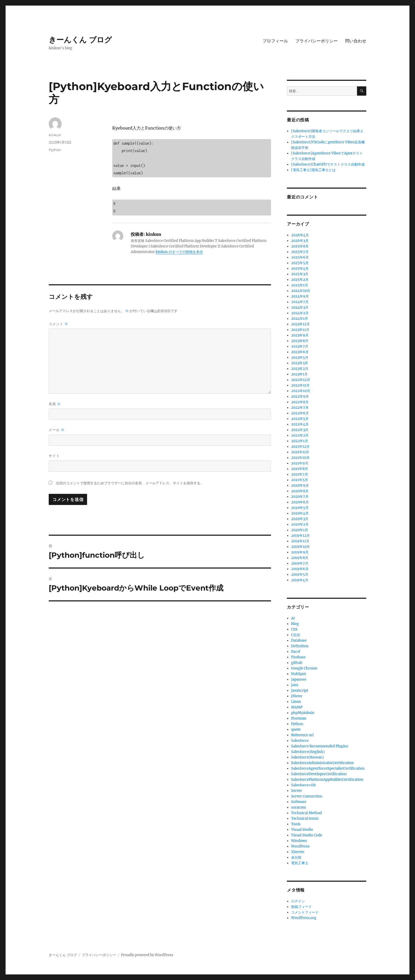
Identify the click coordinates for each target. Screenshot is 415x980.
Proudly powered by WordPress (147, 955)
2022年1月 (300, 441)
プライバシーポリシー (317, 41)
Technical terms (305, 819)
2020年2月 (300, 524)
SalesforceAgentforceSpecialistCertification (328, 768)
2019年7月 (300, 563)
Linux (296, 702)
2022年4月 (300, 424)
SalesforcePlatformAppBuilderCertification (327, 780)
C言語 (296, 635)
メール (57, 430)
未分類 (296, 857)
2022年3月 (300, 430)
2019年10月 (301, 547)
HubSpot (299, 674)
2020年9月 (300, 485)
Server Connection (307, 796)
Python (55, 150)
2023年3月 (300, 363)
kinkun (55, 135)
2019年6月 (300, 569)
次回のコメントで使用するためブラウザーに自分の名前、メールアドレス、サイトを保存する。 (130, 483)
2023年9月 (300, 335)
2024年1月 (300, 319)
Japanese (299, 679)
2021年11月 (300, 452)
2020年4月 (300, 513)
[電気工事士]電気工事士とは (313, 170)
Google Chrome (304, 668)
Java (295, 685)
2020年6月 (300, 502)
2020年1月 (300, 530)
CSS (294, 629)
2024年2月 (300, 313)
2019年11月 (300, 541)
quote (296, 730)
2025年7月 (300, 252)
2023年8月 (300, 341)
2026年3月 (300, 241)
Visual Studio (302, 830)
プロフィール (275, 41)
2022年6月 (300, 413)
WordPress (300, 846)
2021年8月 (300, 469)
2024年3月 (300, 307)
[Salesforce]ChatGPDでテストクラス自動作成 (328, 164)
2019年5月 (300, 575)
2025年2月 (300, 280)
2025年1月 (300, 285)
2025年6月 (300, 257)
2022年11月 (300, 385)
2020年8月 (300, 491)
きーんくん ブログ (80, 40)
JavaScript (300, 691)
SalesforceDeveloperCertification (319, 774)
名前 (55, 404)
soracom (299, 807)
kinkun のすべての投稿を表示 (179, 252)
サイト (54, 456)
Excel (296, 652)
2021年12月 (300, 447)
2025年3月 (300, 274)
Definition (300, 646)
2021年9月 (300, 463)
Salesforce (300, 741)
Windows (299, 841)
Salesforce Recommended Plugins (320, 746)
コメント (58, 324)
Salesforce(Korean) (308, 757)
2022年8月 (300, 402)
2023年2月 (300, 369)
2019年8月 (300, 558)
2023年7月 (300, 346)
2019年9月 (300, 552)
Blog (295, 624)
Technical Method (306, 813)
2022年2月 (300, 435)
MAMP (297, 707)
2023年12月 (301, 324)
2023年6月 (300, 352)
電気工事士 (300, 863)
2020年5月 (300, 508)
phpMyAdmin (303, 713)
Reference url (302, 735)
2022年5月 (300, 419)
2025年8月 (300, 246)
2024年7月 (300, 302)
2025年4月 (300, 269)
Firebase (298, 657)
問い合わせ (356, 41)
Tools (296, 824)
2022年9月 (300, 396)
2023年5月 (300, 358)
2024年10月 (301, 291)
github (297, 663)
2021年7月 (300, 474)
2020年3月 (300, 519)
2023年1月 (299, 374)
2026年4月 (300, 235)
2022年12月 (301, 380)
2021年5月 (300, 480)
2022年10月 (301, 391)
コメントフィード (305, 912)
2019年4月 (300, 580)
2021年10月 (300, 458)
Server (297, 791)
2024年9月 (300, 296)
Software (299, 802)
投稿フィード (301, 907)
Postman (299, 718)
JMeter (297, 696)
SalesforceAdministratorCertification (322, 763)
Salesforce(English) (308, 752)
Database (299, 640)
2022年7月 (300, 408)
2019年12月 (301, 536)
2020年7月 (300, 497)
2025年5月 (300, 263)
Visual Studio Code (307, 835)
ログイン (298, 901)
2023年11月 (300, 330)
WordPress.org (304, 918)
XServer (298, 852)
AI (293, 618)
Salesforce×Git (303, 785)
